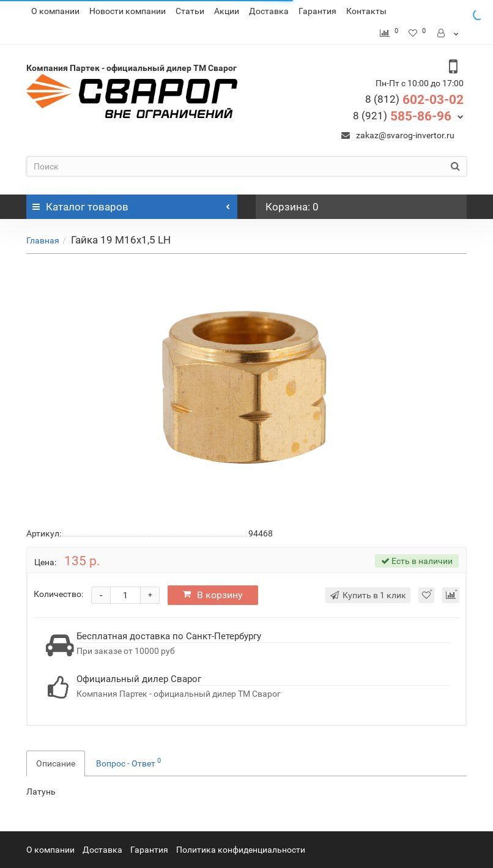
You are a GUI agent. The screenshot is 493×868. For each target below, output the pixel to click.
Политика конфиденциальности (241, 850)
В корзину (213, 595)
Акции (227, 11)
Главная (43, 240)
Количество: (58, 594)
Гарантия (317, 11)
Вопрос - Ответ (128, 762)
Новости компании (128, 11)
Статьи (190, 11)
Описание (56, 763)
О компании (55, 11)
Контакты (366, 11)
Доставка (269, 11)
